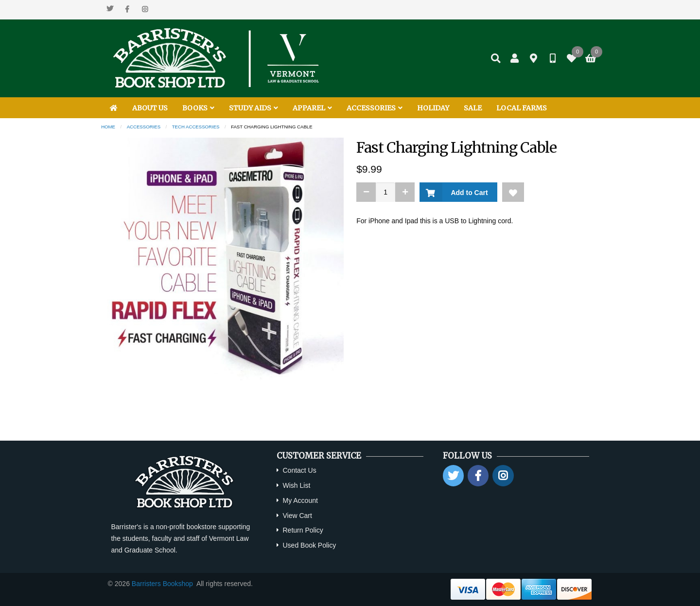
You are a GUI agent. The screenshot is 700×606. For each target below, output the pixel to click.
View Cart (297, 516)
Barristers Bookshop (162, 584)
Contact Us (299, 470)
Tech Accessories (196, 127)
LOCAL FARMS (522, 108)
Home (108, 127)
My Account (300, 500)
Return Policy (303, 530)
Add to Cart (467, 193)
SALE (473, 108)
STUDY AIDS (254, 108)
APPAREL (312, 108)
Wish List (296, 485)
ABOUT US (150, 108)
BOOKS (198, 108)
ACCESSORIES (375, 108)
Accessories (144, 127)
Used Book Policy (309, 545)
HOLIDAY (433, 108)
